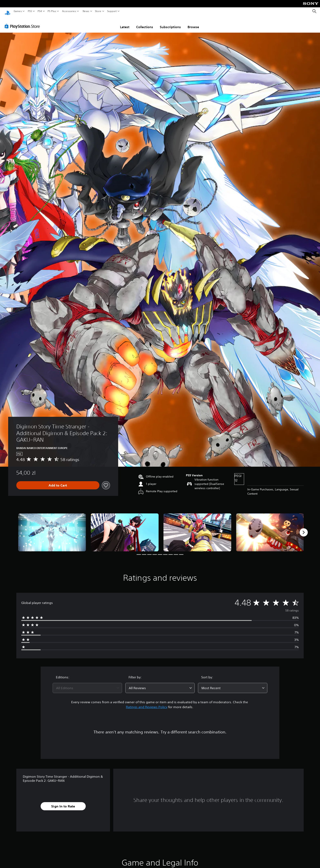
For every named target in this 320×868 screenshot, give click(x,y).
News (86, 11)
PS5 (30, 11)
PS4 (40, 11)
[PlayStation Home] (8, 11)
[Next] (304, 529)
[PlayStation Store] (23, 22)
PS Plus (52, 11)
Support (112, 11)
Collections (145, 23)
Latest (125, 23)
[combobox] (87, 684)
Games (18, 11)
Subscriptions (170, 23)
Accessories (69, 11)
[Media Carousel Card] (52, 529)
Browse (193, 23)
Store (98, 11)
